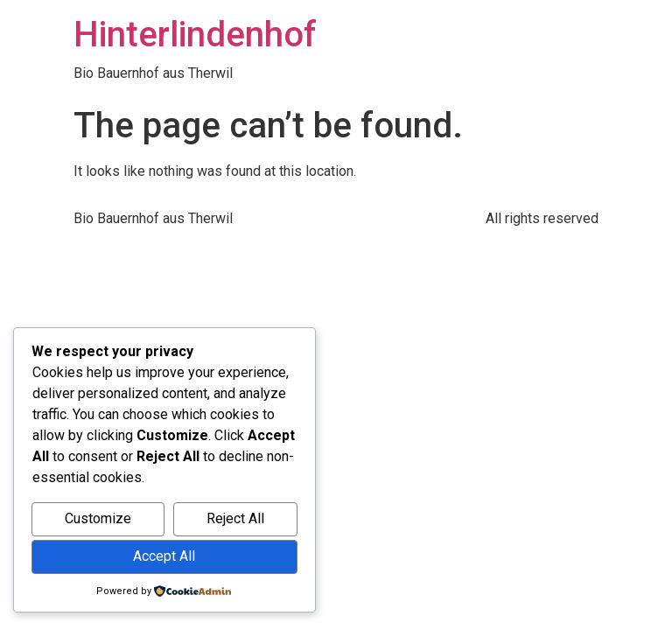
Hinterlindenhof (195, 35)
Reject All (235, 518)
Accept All (164, 556)
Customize (98, 518)
